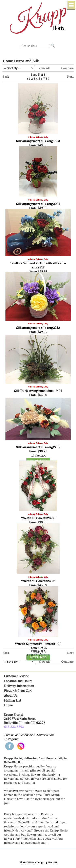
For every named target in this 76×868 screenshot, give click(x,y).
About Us (11, 696)
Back (6, 77)
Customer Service (16, 676)
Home (8, 705)
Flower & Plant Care (18, 691)
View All (44, 68)
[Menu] (71, 5)
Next (70, 77)
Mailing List (13, 701)
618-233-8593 (14, 727)
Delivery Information (19, 686)
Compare (67, 68)
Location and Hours (18, 681)
